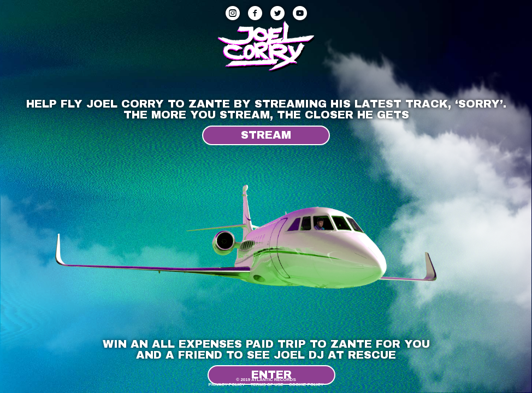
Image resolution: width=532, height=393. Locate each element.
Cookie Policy (306, 385)
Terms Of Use (267, 385)
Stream (266, 135)
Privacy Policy (227, 385)
